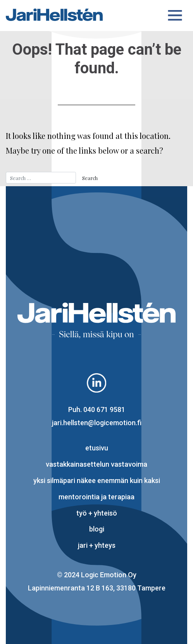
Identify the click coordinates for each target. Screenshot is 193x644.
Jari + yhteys (97, 545)
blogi (97, 529)
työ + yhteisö (97, 513)
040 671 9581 (104, 409)
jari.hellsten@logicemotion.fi (97, 423)
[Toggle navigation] (175, 16)
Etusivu (97, 448)
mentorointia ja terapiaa (96, 497)
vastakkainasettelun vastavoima (96, 464)
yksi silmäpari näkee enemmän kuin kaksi (97, 480)
